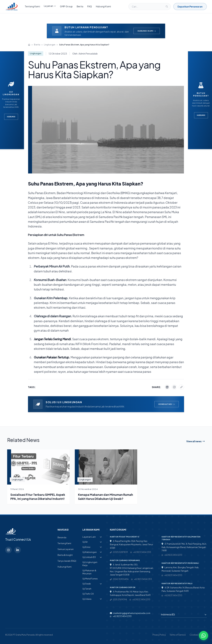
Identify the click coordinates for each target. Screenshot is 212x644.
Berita (80, 6)
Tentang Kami (32, 6)
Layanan (50, 6)
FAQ (90, 6)
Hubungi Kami (103, 6)
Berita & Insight (65, 555)
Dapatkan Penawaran (190, 7)
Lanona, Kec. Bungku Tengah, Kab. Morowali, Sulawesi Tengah (180, 569)
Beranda (62, 537)
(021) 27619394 (118, 599)
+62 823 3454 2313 (141, 552)
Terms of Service (178, 635)
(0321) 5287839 (119, 552)
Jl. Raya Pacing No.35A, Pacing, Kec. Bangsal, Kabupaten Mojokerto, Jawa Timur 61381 (131, 544)
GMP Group (66, 6)
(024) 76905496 (119, 579)
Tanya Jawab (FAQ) (67, 561)
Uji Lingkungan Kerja (90, 564)
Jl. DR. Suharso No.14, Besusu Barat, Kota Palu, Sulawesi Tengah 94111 (183, 589)
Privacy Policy (159, 635)
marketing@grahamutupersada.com (130, 613)
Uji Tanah (87, 589)
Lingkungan (50, 45)
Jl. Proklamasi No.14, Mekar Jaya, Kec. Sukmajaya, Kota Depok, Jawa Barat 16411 (130, 593)
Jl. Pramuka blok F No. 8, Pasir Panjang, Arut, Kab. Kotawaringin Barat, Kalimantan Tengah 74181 (184, 547)
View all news (196, 441)
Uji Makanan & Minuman (89, 572)
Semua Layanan (66, 549)
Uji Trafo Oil (88, 594)
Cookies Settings (198, 635)
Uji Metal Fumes (90, 579)
